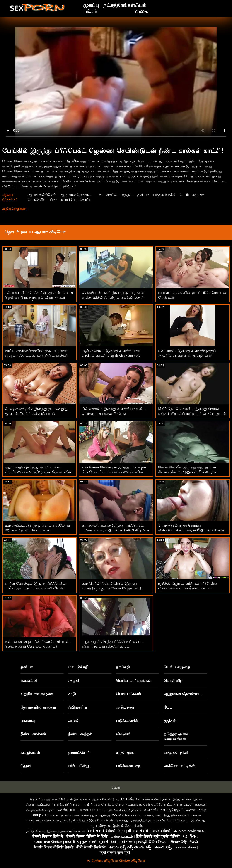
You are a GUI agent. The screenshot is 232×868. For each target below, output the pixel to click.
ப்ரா (53, 200)
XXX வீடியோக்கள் (135, 799)
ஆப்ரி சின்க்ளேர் (42, 195)
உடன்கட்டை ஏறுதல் (116, 195)
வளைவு (28, 721)
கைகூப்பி (29, 680)
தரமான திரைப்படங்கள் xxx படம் (77, 810)
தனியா (143, 195)
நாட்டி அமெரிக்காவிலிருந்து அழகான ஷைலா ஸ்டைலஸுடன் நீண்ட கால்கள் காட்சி (37, 355)
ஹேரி (25, 766)
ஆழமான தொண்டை (77, 195)
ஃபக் (116, 787)
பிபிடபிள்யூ (79, 766)
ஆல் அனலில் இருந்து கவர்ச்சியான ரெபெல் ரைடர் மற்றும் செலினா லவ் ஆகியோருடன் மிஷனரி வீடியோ (111, 355)
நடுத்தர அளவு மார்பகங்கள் (177, 737)
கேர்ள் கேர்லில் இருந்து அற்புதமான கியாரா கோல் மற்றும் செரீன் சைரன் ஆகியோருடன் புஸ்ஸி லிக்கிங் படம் (188, 472)
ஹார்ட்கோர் (79, 752)
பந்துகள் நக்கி (164, 195)
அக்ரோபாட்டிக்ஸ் (180, 766)
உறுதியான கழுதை (37, 694)
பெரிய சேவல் (128, 694)
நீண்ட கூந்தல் (80, 734)
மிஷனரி (123, 734)
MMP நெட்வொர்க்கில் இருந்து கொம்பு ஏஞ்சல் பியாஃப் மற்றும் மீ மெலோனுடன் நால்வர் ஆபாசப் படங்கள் (192, 414)
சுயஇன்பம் (30, 752)
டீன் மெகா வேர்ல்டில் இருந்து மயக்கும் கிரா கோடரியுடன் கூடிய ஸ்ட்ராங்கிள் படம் (114, 472)
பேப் (168, 707)
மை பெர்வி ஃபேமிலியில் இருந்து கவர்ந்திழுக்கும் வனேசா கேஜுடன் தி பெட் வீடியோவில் (112, 588)
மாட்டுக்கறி (78, 667)
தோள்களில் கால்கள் (38, 707)
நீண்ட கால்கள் (33, 734)
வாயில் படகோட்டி (76, 200)
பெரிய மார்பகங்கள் (134, 680)
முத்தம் (170, 721)
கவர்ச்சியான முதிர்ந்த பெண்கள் (170, 810)
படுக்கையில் (127, 721)
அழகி (74, 680)
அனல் (74, 721)
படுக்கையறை (128, 766)
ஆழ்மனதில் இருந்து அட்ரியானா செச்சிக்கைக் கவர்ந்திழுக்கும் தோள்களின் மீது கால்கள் (38, 472)
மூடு (72, 694)
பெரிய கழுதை (192, 195)
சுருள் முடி (125, 752)
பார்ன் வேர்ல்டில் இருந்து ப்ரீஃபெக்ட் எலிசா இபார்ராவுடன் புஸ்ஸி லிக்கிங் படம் (35, 588)
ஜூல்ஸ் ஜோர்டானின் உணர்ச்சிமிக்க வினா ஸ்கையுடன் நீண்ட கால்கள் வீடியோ (188, 588)
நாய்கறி (123, 667)
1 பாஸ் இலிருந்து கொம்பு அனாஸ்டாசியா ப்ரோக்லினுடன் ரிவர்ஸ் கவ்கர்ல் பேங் (191, 530)
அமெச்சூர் (125, 707)
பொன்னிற (37, 200)
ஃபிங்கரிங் (77, 707)
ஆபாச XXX (56, 799)
